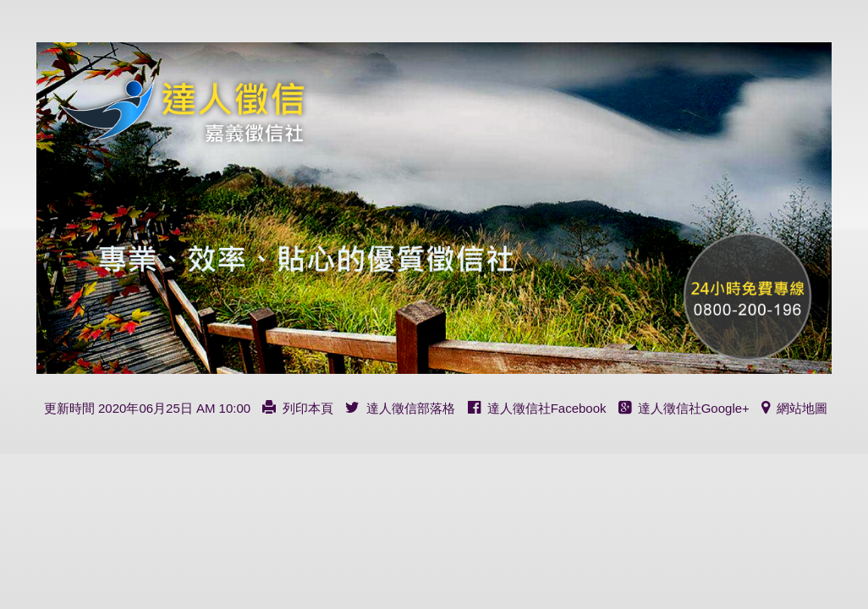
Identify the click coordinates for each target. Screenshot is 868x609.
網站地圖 (794, 408)
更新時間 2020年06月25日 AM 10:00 (147, 408)
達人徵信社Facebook (537, 408)
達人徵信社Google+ (684, 408)
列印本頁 (298, 408)
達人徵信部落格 (400, 408)
